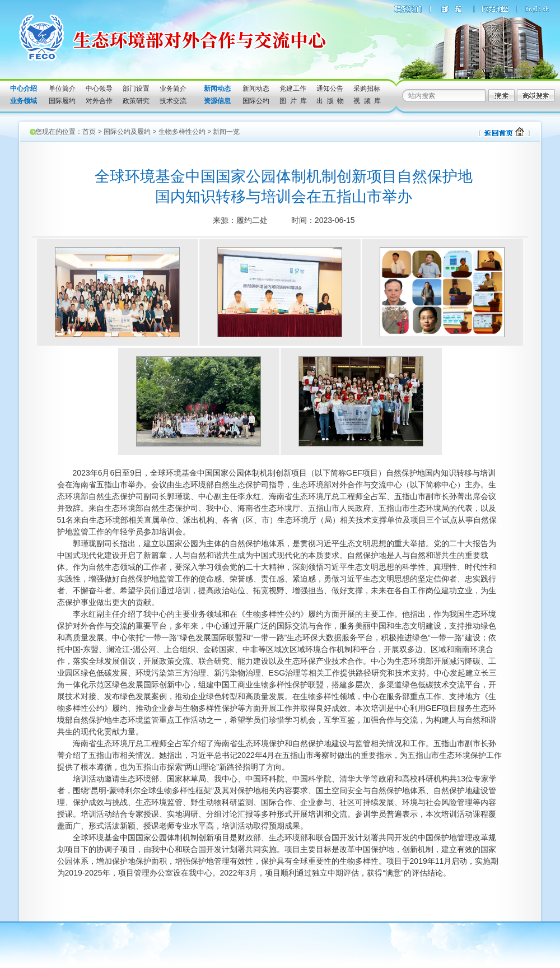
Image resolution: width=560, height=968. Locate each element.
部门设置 (136, 89)
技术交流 (173, 101)
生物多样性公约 (182, 132)
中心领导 (99, 89)
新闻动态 (256, 89)
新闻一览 (226, 132)
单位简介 (62, 89)
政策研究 (136, 101)
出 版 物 (330, 101)
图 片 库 (293, 101)
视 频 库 (367, 101)
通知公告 (330, 89)
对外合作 (99, 101)
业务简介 (173, 89)
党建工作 (293, 89)
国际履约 (62, 101)
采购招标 (367, 89)
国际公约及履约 (127, 132)
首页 (89, 132)
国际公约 (256, 101)
